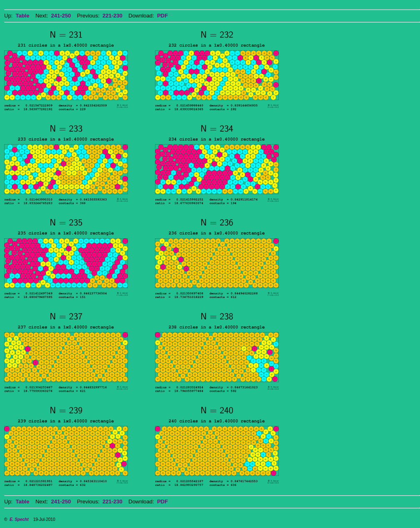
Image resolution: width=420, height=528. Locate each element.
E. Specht (19, 519)
